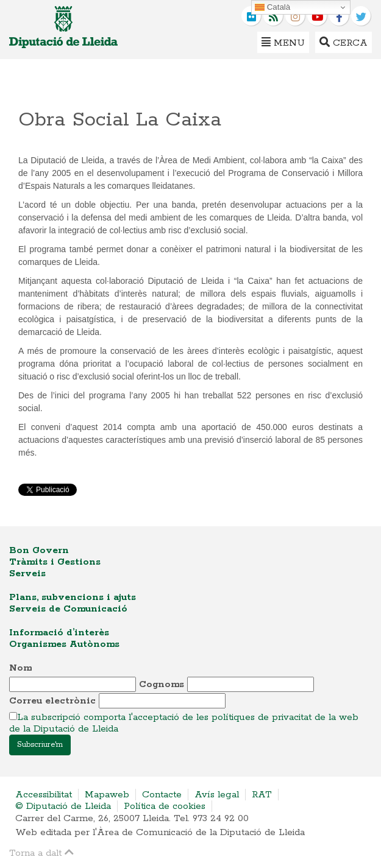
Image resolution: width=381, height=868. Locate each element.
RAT (262, 795)
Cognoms (162, 684)
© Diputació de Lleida (63, 806)
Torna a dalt (41, 852)
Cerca (344, 42)
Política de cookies (165, 806)
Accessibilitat (44, 795)
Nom (20, 668)
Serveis (27, 573)
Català (272, 7)
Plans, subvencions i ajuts (73, 597)
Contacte (162, 795)
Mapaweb (107, 795)
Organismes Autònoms (64, 644)
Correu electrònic (52, 701)
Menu (283, 42)
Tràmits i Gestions (55, 562)
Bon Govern (39, 550)
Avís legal (217, 795)
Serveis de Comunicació (68, 609)
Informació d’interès (59, 633)
